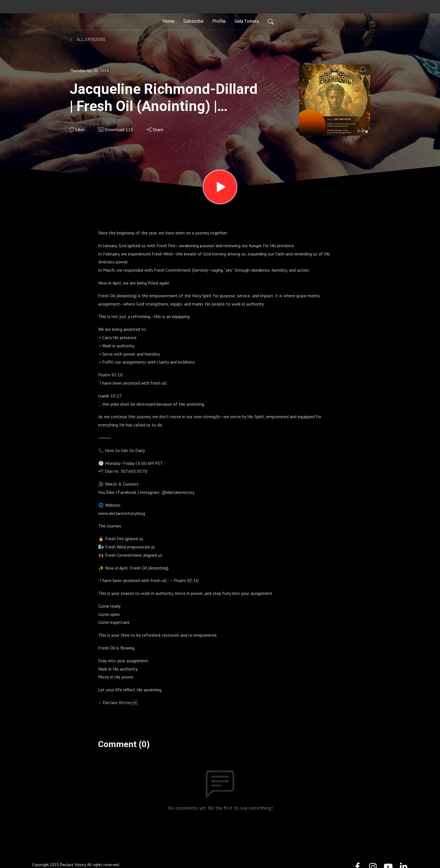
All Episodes (88, 39)
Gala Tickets (247, 21)
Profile (219, 21)
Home (168, 21)
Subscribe (193, 21)
